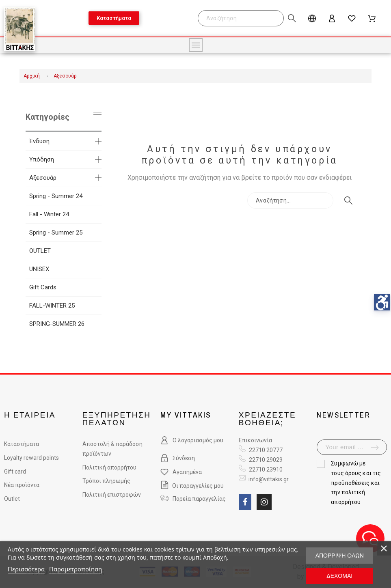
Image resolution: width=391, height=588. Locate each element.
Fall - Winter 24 (49, 214)
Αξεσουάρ (43, 178)
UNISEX (39, 269)
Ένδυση (39, 141)
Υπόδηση (42, 159)
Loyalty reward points (31, 458)
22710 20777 (266, 450)
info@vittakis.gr (268, 479)
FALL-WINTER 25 (52, 306)
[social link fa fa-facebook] (245, 502)
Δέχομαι (339, 576)
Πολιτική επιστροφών (112, 495)
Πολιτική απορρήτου (109, 467)
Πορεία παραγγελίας (199, 499)
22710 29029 (266, 460)
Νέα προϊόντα (22, 485)
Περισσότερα (26, 569)
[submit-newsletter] (375, 448)
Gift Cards (43, 287)
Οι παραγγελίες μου (192, 486)
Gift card (15, 472)
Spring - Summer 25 (56, 233)
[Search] (245, 18)
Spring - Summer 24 (56, 196)
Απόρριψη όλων (340, 556)
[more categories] (98, 141)
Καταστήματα (22, 444)
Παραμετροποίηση (76, 569)
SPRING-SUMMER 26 (57, 324)
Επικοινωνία (255, 440)
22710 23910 (266, 470)
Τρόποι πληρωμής (106, 481)
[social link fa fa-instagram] (264, 502)
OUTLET (40, 251)
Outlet (12, 499)
